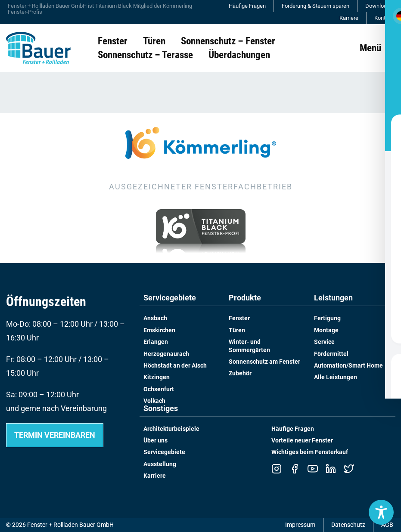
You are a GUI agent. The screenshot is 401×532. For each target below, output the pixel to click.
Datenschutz (348, 525)
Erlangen (156, 342)
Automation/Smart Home (348, 366)
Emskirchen (159, 330)
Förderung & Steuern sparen (316, 6)
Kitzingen (157, 377)
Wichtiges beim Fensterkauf (310, 452)
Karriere (349, 18)
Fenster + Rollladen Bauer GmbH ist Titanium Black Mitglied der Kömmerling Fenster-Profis (100, 9)
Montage (326, 330)
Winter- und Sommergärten (249, 346)
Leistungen (333, 298)
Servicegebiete (170, 298)
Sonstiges (161, 409)
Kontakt (384, 18)
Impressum (300, 525)
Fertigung (327, 318)
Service (324, 342)
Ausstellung (160, 464)
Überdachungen (239, 55)
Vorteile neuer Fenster (302, 441)
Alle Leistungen (336, 377)
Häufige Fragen (247, 6)
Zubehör (240, 373)
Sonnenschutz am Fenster (264, 362)
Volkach (154, 401)
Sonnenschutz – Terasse (145, 55)
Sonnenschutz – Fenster (228, 41)
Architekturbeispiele (171, 429)
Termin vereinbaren (55, 435)
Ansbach (155, 318)
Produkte (245, 298)
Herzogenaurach (166, 354)
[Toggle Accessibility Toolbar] (381, 512)
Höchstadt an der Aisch (175, 366)
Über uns (155, 441)
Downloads (379, 6)
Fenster (113, 41)
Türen (154, 41)
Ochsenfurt (159, 389)
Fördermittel (331, 354)
